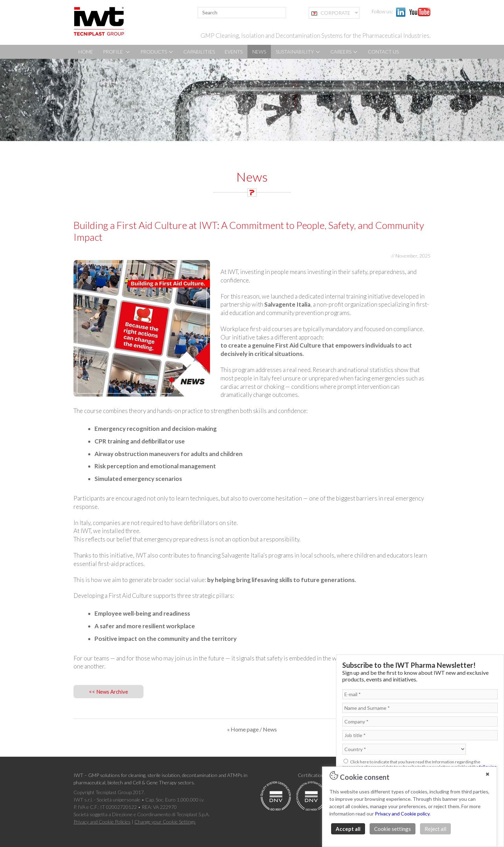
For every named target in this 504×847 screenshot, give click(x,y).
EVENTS (234, 52)
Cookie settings (393, 829)
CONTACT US (383, 52)
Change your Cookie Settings (165, 822)
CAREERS (344, 52)
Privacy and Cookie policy (402, 814)
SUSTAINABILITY (298, 52)
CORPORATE (331, 13)
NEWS (259, 52)
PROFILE (117, 52)
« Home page (243, 729)
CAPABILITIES (199, 52)
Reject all (435, 829)
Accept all (348, 829)
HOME (86, 52)
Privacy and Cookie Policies (102, 822)
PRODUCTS (157, 52)
